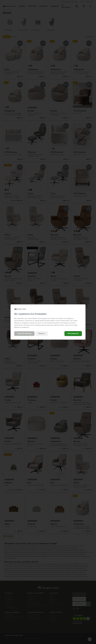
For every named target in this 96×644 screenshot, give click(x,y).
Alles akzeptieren (73, 334)
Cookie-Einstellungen (24, 334)
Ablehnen (42, 334)
